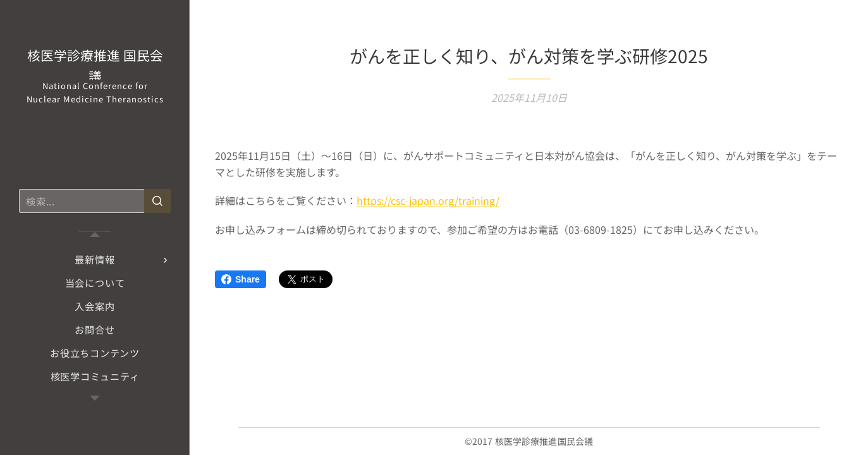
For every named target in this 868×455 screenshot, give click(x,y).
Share (241, 279)
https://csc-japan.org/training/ (428, 200)
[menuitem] (95, 259)
